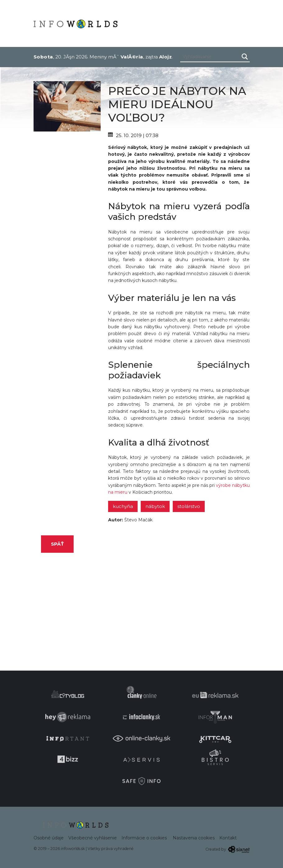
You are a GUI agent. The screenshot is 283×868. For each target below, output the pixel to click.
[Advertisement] (67, 225)
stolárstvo (189, 506)
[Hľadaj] (245, 57)
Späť (57, 544)
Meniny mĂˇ (116, 57)
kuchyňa (123, 506)
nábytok (155, 506)
